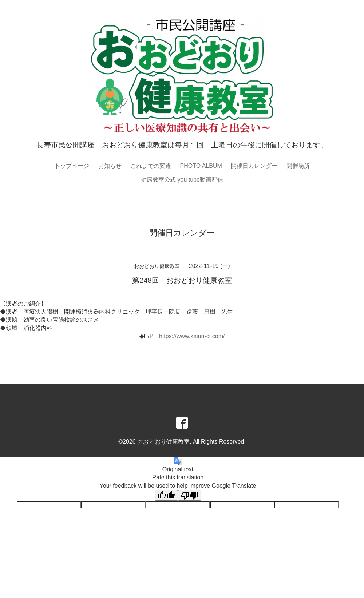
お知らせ (110, 166)
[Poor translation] (190, 495)
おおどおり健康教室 (163, 442)
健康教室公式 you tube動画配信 (182, 180)
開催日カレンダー (254, 166)
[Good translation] (166, 495)
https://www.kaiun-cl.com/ (192, 336)
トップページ (72, 166)
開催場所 (298, 166)
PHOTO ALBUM (201, 166)
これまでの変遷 (151, 166)
